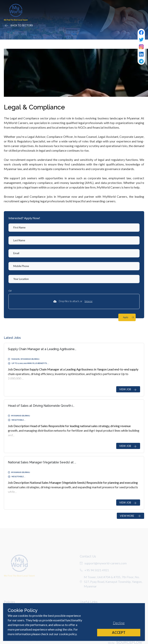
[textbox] (74, 228)
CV (10, 291)
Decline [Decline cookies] (119, 623)
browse (89, 301)
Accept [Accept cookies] (119, 632)
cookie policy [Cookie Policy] (68, 634)
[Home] (16, 12)
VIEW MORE (130, 516)
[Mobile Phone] (74, 266)
